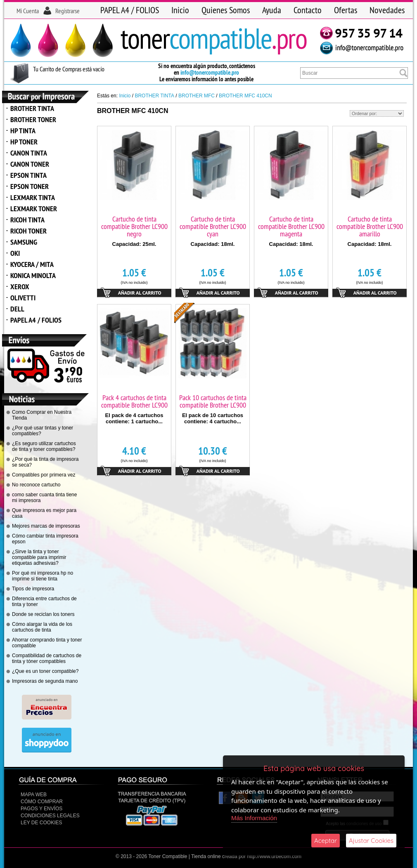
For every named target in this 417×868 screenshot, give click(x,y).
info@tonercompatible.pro (210, 72)
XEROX (20, 287)
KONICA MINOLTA (33, 275)
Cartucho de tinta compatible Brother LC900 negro (134, 226)
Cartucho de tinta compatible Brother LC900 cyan (213, 226)
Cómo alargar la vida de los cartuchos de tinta (42, 627)
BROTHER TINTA (32, 108)
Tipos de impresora (33, 589)
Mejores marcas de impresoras (46, 526)
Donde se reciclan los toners (43, 614)
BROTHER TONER (33, 119)
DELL (17, 309)
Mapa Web (34, 795)
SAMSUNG (24, 242)
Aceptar (326, 841)
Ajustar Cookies (371, 841)
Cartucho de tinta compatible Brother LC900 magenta (291, 226)
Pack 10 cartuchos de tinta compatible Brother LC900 (213, 401)
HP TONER (24, 142)
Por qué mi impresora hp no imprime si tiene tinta (43, 576)
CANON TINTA (29, 153)
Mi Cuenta (28, 11)
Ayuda (272, 10)
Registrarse (68, 11)
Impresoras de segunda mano (45, 681)
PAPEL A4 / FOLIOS (130, 10)
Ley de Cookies (41, 823)
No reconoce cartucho (36, 485)
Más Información (254, 818)
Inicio (180, 10)
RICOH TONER (28, 231)
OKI (15, 253)
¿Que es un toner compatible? (45, 671)
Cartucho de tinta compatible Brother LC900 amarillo (370, 226)
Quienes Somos (226, 10)
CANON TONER (30, 164)
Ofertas (346, 10)
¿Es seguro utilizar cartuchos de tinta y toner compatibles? (44, 446)
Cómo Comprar (42, 802)
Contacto (308, 10)
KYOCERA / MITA (32, 264)
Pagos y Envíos (41, 809)
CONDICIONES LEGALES (50, 816)
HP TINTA (23, 131)
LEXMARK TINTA (33, 197)
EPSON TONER (30, 186)
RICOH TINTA (27, 220)
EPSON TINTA (28, 175)
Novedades (387, 10)
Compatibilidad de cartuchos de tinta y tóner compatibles (47, 658)
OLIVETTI (23, 298)
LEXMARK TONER (34, 209)
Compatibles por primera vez (44, 475)
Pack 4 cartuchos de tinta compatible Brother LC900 (134, 401)
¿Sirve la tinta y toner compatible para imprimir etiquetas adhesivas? (39, 557)
